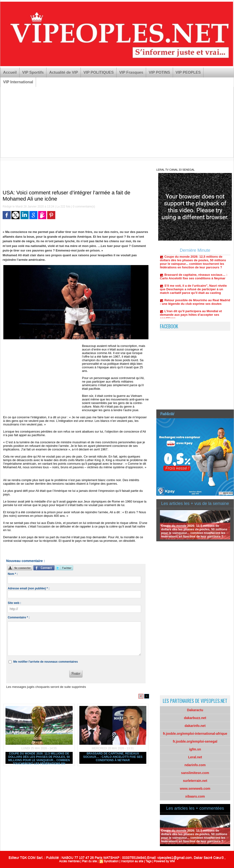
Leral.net (195, 757)
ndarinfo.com (195, 765)
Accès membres (69, 861)
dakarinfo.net (195, 726)
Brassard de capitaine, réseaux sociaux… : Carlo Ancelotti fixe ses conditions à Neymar (113, 757)
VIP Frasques (131, 72)
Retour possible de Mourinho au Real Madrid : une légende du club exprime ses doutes (195, 304)
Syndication (111, 861)
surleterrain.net (195, 781)
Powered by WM (164, 861)
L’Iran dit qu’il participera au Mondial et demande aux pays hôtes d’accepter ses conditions (191, 317)
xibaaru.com (195, 796)
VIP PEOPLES (188, 72)
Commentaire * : (19, 617)
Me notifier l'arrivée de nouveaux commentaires (46, 662)
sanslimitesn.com (195, 773)
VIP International (18, 82)
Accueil (10, 72)
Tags (149, 861)
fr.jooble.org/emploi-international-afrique (195, 734)
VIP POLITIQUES (99, 72)
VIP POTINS (159, 72)
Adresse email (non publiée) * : (28, 588)
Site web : (14, 603)
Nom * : (13, 574)
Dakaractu (195, 710)
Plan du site (89, 861)
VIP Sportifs (33, 72)
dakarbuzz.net (195, 718)
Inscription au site (132, 861)
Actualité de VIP (64, 72)
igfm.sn (195, 749)
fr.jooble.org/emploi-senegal (195, 741)
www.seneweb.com (195, 789)
